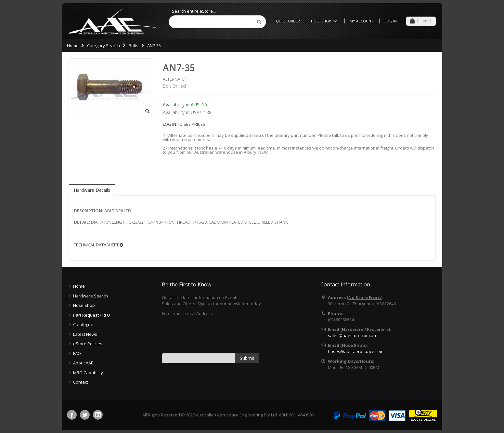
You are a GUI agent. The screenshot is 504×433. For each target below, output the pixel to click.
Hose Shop (325, 21)
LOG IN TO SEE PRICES (184, 124)
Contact (81, 382)
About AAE (83, 363)
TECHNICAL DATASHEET (98, 245)
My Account (362, 21)
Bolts (134, 46)
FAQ (77, 353)
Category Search (103, 46)
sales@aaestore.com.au (352, 335)
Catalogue (83, 324)
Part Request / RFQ (92, 315)
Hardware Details (92, 190)
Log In (391, 21)
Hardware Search (90, 296)
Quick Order (288, 21)
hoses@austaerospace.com (356, 351)
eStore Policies (88, 344)
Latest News (85, 334)
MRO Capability (88, 373)
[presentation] (211, 334)
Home (73, 46)
